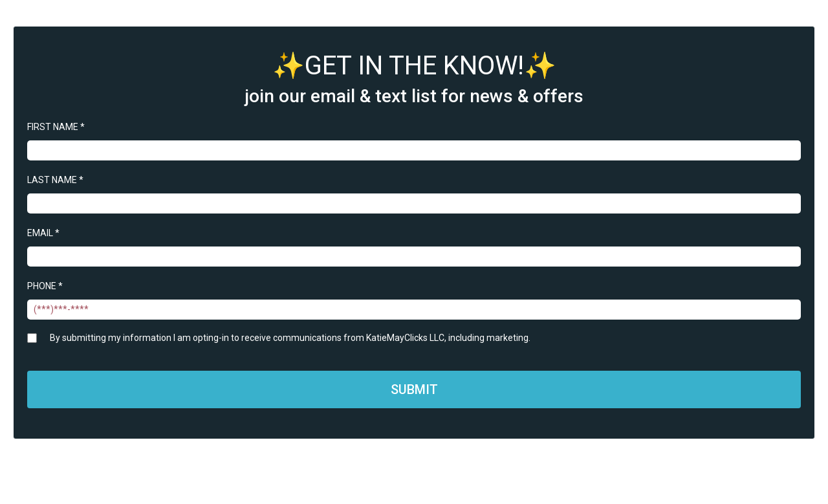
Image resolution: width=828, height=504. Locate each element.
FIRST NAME (56, 127)
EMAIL (43, 233)
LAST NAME (55, 180)
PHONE (45, 286)
